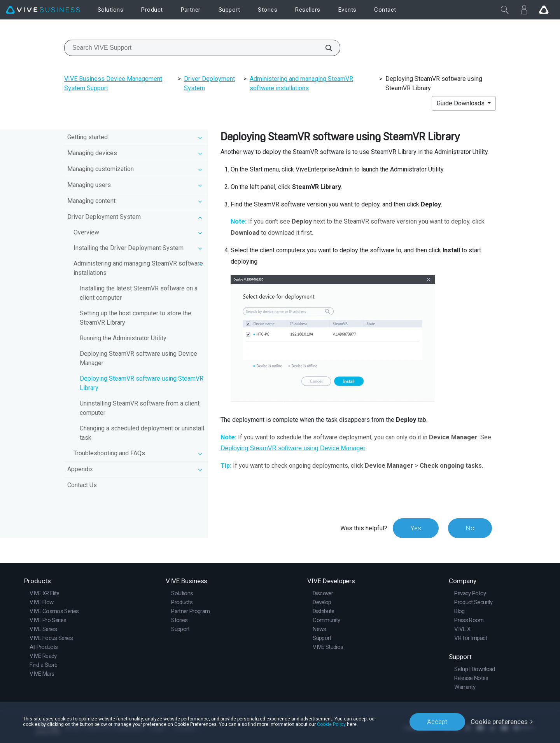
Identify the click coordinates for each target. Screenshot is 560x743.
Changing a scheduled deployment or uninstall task (142, 433)
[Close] (505, 10)
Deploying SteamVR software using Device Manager (138, 358)
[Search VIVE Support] (324, 48)
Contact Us (82, 485)
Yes (416, 528)
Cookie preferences (499, 722)
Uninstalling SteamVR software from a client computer (140, 408)
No (470, 528)
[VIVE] (43, 10)
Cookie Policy (331, 724)
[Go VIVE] (544, 10)
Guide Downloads (461, 103)
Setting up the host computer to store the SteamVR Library (136, 318)
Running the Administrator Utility (123, 338)
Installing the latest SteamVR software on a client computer (139, 293)
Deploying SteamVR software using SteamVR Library (142, 383)
